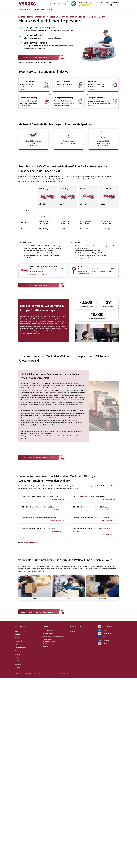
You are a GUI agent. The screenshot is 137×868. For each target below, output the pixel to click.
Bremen (17, 634)
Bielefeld (83, 496)
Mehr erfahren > (93, 106)
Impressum (37, 674)
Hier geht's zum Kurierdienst (39, 274)
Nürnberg (18, 664)
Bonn (53, 507)
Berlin (17, 631)
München (18, 661)
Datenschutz (29, 674)
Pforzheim (106, 517)
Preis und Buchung (60, 4)
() (112, 2)
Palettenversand (40, 9)
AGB (22, 674)
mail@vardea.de (113, 5)
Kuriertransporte (26, 9)
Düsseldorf (18, 641)
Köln (16, 657)
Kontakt (17, 674)
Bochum (31, 517)
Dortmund (18, 638)
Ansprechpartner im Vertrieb (84, 258)
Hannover (18, 654)
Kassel (53, 528)
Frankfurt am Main (21, 648)
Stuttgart (18, 667)
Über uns (51, 9)
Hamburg (18, 651)
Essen (17, 644)
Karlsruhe (54, 496)
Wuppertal (106, 507)
